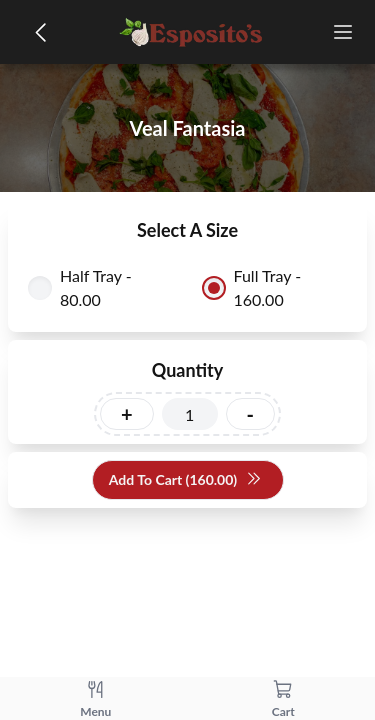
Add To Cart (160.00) (185, 480)
